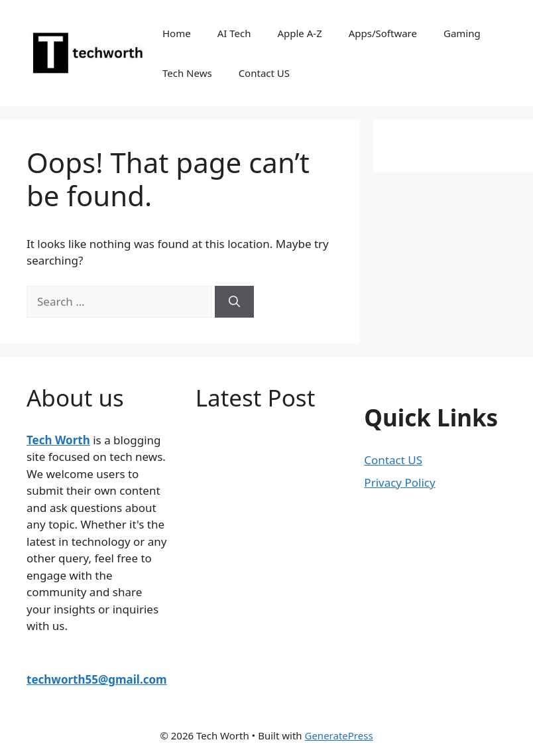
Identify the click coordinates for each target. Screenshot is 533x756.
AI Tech (234, 33)
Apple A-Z (299, 33)
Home (177, 33)
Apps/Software (383, 33)
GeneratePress (338, 735)
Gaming (462, 33)
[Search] (234, 302)
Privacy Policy (399, 482)
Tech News (187, 73)
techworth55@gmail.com (97, 679)
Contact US (264, 73)
